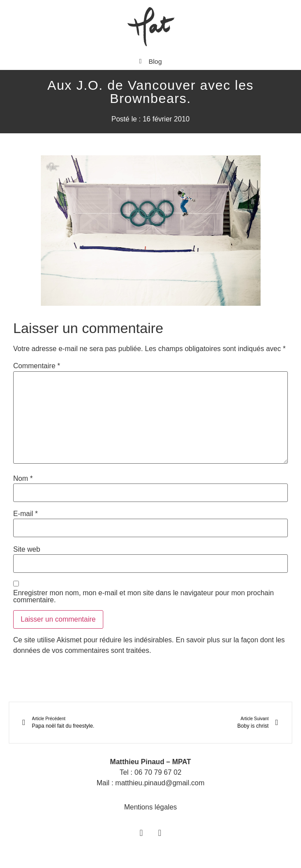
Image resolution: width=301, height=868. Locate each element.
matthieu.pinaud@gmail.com (160, 783)
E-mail (25, 514)
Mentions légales (150, 807)
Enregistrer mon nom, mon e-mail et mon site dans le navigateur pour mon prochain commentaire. (143, 597)
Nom (23, 479)
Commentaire (37, 366)
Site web (27, 549)
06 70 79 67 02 (158, 772)
